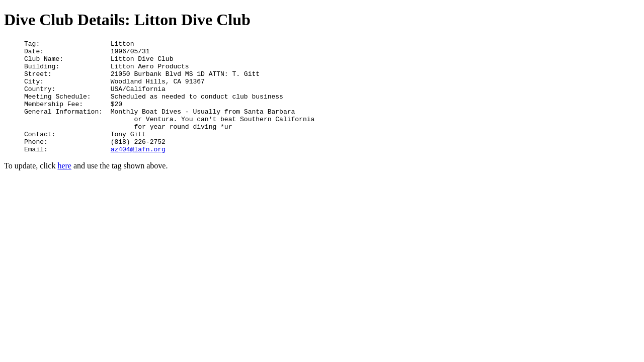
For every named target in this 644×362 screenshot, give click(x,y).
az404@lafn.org (138, 171)
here (64, 188)
